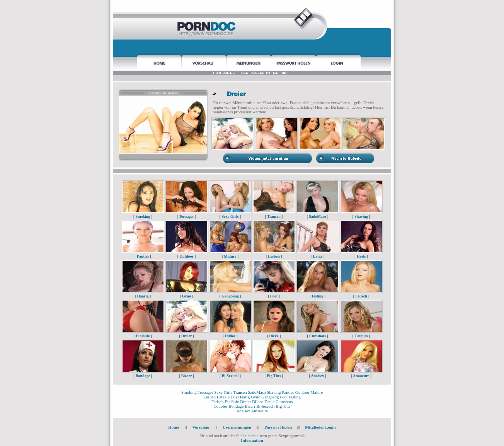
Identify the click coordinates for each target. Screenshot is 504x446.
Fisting (318, 296)
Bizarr (187, 376)
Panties (143, 256)
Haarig (143, 296)
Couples (361, 336)
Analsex (317, 376)
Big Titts (274, 376)
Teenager (186, 216)
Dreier (186, 336)
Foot (274, 296)
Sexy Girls (230, 216)
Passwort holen (279, 427)
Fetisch (361, 296)
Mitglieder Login (320, 427)
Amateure (361, 376)
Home (174, 427)
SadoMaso (317, 216)
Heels (361, 256)
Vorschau (201, 427)
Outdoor (186, 256)
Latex (317, 256)
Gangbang (230, 296)
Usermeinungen (237, 427)
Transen (274, 216)
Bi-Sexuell (230, 376)
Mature (230, 256)
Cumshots (318, 336)
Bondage (143, 376)
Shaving (361, 216)
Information (252, 440)
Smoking (143, 216)
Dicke (274, 336)
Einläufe (143, 336)
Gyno (186, 296)
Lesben (274, 256)
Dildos (230, 336)
